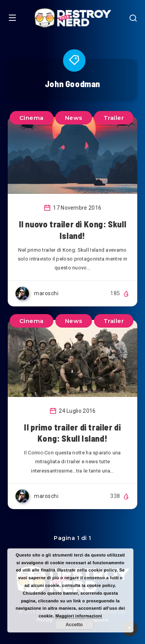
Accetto (74, 625)
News (74, 118)
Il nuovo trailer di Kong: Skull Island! (73, 230)
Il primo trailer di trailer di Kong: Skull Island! (72, 433)
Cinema (32, 118)
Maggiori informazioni (79, 616)
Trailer (114, 118)
